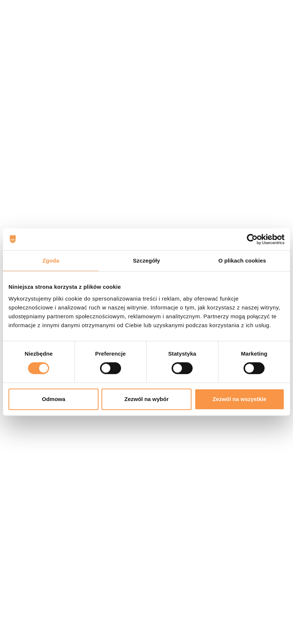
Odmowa (54, 399)
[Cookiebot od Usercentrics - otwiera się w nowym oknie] (252, 239)
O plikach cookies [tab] (242, 261)
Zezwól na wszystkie (239, 399)
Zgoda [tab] (51, 261)
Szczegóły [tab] (146, 261)
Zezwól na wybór (146, 399)
